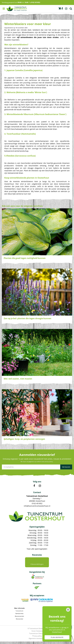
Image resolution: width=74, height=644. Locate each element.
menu (4, 9)
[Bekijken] (60, 9)
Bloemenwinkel (19, 616)
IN (40, 486)
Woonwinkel (19, 619)
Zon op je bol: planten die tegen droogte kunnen (28, 318)
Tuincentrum (19, 611)
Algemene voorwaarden (37, 638)
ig (66, 9)
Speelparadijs (19, 613)
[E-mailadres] (37, 467)
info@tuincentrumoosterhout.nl (37, 506)
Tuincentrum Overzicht (37, 633)
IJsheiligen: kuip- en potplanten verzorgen (24, 439)
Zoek (71, 9)
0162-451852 (37, 503)
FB (34, 486)
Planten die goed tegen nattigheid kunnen (25, 258)
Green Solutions (37, 631)
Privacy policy (37, 636)
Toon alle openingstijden (37, 549)
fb (62, 9)
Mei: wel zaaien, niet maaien (18, 379)
